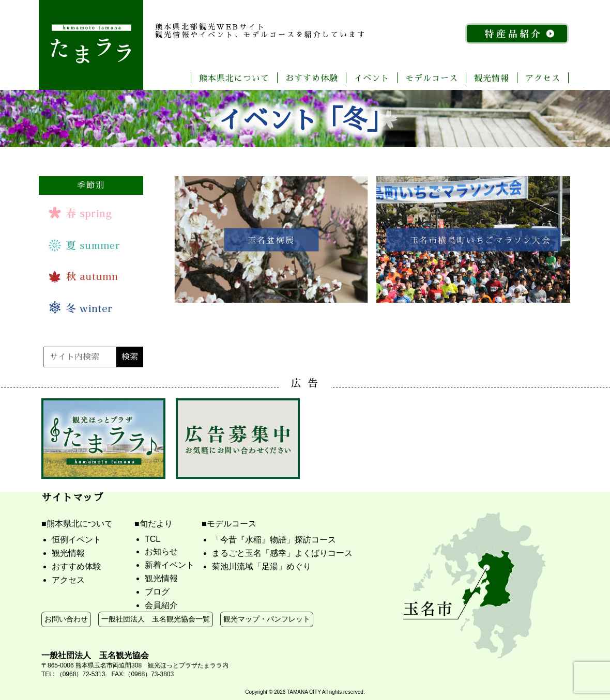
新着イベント (170, 565)
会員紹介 (161, 605)
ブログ (157, 592)
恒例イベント (77, 540)
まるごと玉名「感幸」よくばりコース (282, 553)
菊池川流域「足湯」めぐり (262, 566)
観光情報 (492, 78)
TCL (152, 539)
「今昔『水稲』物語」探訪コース (274, 540)
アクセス (543, 78)
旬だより (156, 524)
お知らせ (161, 551)
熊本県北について (234, 78)
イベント (372, 78)
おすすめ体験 (312, 78)
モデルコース (432, 78)
